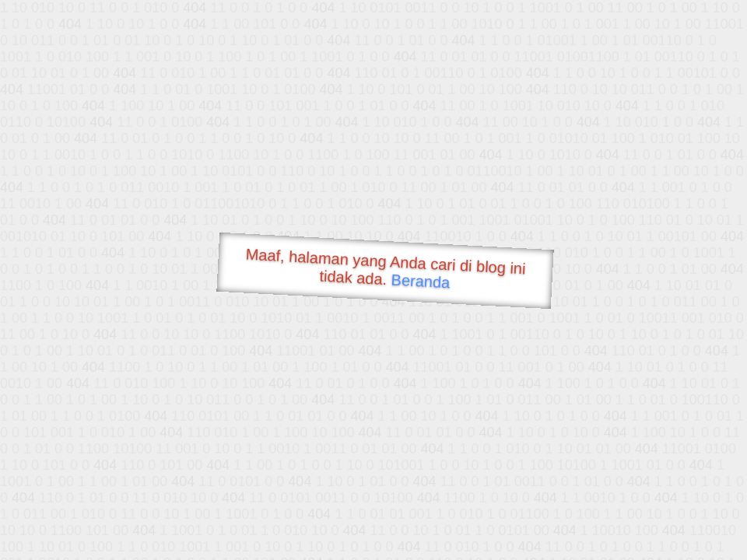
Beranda (421, 281)
